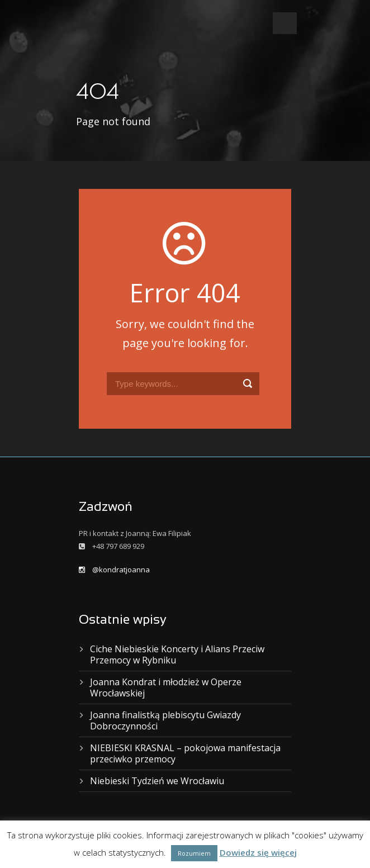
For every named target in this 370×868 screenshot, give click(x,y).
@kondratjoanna (114, 570)
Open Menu (285, 23)
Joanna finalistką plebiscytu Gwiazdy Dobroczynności (165, 720)
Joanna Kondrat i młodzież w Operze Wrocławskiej (166, 687)
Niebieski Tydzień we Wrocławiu (157, 781)
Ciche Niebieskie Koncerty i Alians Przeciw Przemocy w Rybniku (177, 654)
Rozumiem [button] (194, 853)
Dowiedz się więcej (258, 852)
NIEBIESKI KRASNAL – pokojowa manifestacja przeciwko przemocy (185, 753)
